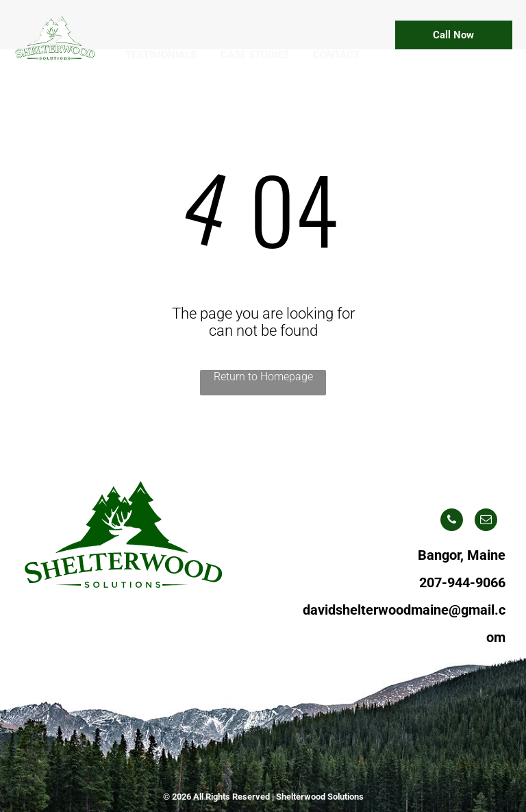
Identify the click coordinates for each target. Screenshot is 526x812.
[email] (486, 521)
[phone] (452, 521)
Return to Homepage (263, 377)
